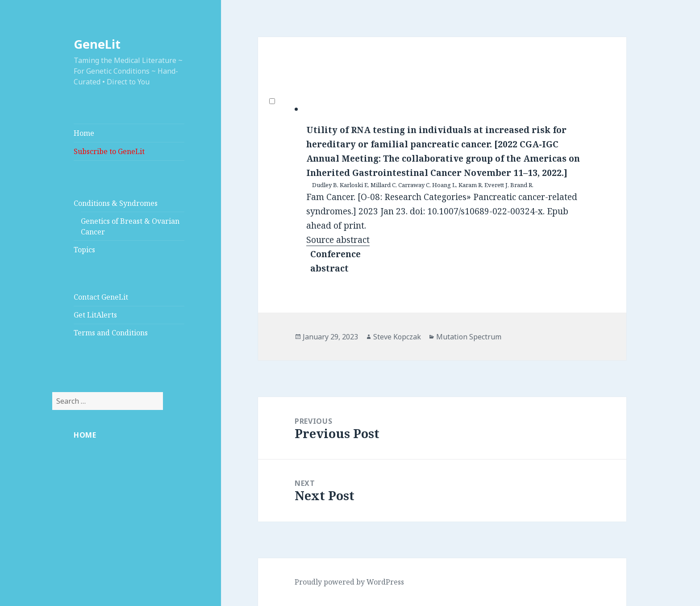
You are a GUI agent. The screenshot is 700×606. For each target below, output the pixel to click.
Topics (84, 250)
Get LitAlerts (95, 315)
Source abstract (338, 240)
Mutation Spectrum (469, 337)
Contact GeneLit (101, 297)
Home (84, 133)
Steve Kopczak (397, 337)
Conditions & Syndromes (116, 203)
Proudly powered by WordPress (349, 582)
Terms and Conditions (111, 333)
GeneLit (97, 44)
